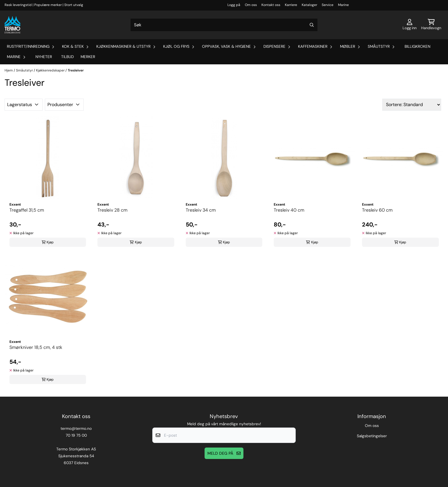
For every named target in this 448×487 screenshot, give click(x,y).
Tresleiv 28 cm (112, 210)
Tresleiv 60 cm (377, 210)
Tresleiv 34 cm (201, 210)
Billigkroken (417, 46)
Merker (88, 57)
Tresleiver (76, 70)
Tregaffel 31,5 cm (27, 210)
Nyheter (44, 57)
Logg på (234, 5)
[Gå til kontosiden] (410, 25)
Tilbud (67, 57)
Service (328, 5)
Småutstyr (25, 70)
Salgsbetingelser (372, 436)
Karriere (291, 5)
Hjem (9, 70)
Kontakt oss (271, 5)
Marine (343, 5)
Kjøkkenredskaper (51, 70)
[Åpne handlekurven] (431, 25)
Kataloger (309, 5)
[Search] (312, 25)
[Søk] (224, 25)
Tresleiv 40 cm (289, 210)
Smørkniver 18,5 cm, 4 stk (36, 347)
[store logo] (12, 25)
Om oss (251, 5)
